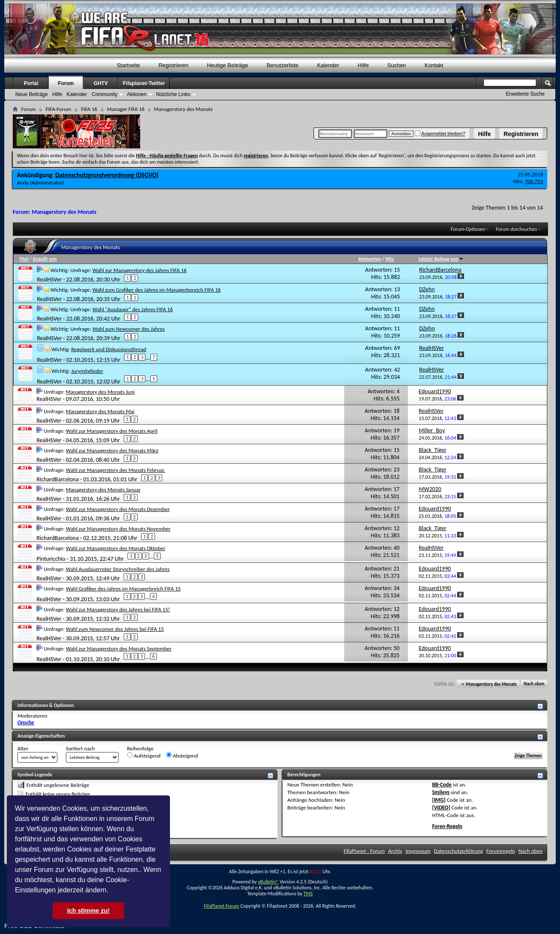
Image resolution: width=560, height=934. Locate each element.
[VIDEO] (441, 808)
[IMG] (439, 800)
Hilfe (484, 134)
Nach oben (534, 684)
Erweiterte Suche (525, 94)
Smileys (441, 792)
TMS (308, 894)
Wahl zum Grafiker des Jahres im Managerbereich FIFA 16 (156, 290)
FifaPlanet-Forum (221, 906)
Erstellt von (45, 259)
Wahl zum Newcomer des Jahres (128, 329)
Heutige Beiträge (228, 65)
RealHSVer (49, 279)
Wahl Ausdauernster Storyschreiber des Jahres (118, 569)
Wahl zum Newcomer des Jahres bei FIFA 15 (115, 629)
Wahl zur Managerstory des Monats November (118, 529)
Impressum (418, 851)
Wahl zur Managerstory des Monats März (112, 450)
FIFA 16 (89, 109)
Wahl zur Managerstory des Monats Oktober (116, 548)
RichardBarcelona (58, 479)
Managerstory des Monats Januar (103, 490)
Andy (23, 183)
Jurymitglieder (87, 371)
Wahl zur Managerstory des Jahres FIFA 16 (139, 270)
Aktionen (137, 94)
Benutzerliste (282, 65)
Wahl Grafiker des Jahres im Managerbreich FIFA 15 (123, 589)
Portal (31, 83)
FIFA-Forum (58, 109)
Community (105, 94)
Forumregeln (501, 851)
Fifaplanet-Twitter (144, 83)
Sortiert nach (80, 748)
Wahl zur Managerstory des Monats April (112, 431)
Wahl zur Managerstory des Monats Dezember (118, 509)
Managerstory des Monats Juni (100, 392)
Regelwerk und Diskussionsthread (109, 349)
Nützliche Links (173, 94)
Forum (66, 83)
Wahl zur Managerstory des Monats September (119, 649)
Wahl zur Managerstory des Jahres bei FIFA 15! (118, 609)
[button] (111, 891)
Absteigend (182, 755)
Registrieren (521, 134)
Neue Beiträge (32, 94)
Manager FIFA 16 (126, 109)
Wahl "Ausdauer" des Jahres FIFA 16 (132, 309)
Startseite (129, 65)
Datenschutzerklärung (458, 851)
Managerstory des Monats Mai (100, 411)
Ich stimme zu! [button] (88, 911)
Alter (23, 748)
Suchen (397, 65)
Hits (389, 259)
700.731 (534, 181)
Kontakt (434, 65)
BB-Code (442, 785)
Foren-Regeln (447, 826)
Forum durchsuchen (516, 229)
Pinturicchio (51, 558)
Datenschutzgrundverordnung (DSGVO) (107, 175)
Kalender (328, 65)
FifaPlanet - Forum (364, 851)
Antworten (370, 259)
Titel (24, 259)
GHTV (100, 83)
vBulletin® (268, 882)
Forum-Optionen (468, 229)
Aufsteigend (144, 755)
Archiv (395, 851)
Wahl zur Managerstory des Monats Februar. (116, 470)
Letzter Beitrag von (441, 259)
